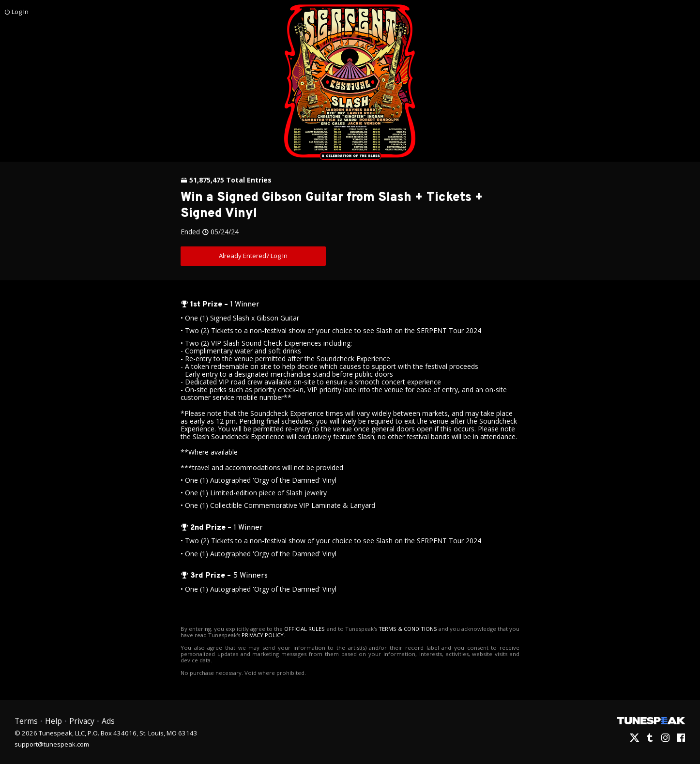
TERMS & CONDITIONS (408, 629)
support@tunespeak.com (52, 744)
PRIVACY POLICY (263, 635)
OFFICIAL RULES (304, 629)
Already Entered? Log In (253, 256)
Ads (108, 721)
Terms (26, 721)
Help (53, 721)
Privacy (82, 721)
